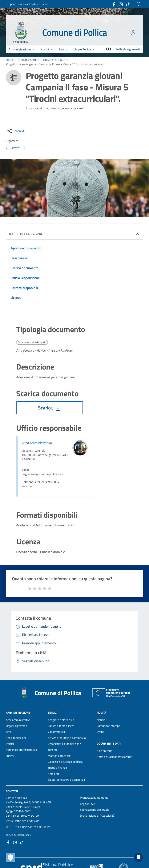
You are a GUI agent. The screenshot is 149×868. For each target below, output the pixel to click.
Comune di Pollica (75, 32)
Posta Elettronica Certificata (23, 821)
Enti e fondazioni (16, 738)
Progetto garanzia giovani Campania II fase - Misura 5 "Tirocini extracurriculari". (55, 64)
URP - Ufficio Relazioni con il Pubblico (28, 827)
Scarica (50, 408)
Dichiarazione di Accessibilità (97, 816)
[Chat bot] (139, 857)
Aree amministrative (18, 720)
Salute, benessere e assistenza (66, 780)
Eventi (101, 732)
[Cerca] (139, 4)
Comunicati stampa (109, 726)
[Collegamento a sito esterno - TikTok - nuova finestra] (128, 4)
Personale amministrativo (21, 750)
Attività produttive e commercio (67, 738)
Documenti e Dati (54, 60)
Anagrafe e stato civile (61, 720)
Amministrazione (28, 60)
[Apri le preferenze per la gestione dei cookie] (10, 857)
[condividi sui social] (16, 131)
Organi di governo (16, 726)
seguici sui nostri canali (18, 835)
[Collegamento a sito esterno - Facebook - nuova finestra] (114, 4)
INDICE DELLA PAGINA (27, 234)
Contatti (12, 791)
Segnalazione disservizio (95, 810)
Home (10, 60)
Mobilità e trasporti (59, 756)
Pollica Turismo (39, 4)
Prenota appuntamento (94, 798)
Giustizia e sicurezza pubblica (65, 762)
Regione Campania (17, 4)
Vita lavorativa (56, 732)
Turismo (53, 750)
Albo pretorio (105, 751)
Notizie (101, 720)
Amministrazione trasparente (115, 757)
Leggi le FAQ (87, 804)
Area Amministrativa (37, 443)
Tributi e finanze (57, 768)
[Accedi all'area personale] (133, 32)
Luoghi (10, 756)
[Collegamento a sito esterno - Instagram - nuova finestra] (121, 4)
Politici (10, 744)
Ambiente (54, 774)
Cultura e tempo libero (61, 726)
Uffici (9, 732)
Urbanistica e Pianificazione (64, 744)
